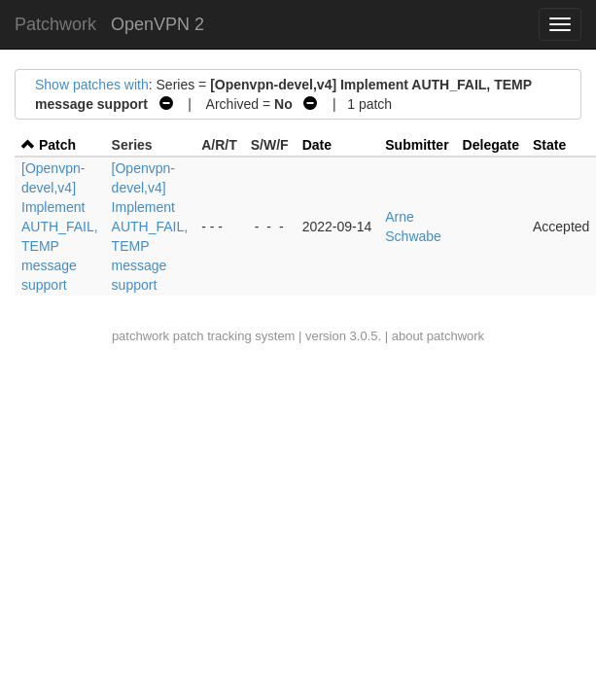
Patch (57, 145)
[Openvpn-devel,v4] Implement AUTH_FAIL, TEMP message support (60, 227)
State (549, 145)
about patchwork (438, 336)
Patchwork (55, 24)
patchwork (140, 336)
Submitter (417, 145)
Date (317, 145)
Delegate (491, 145)
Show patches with (92, 85)
